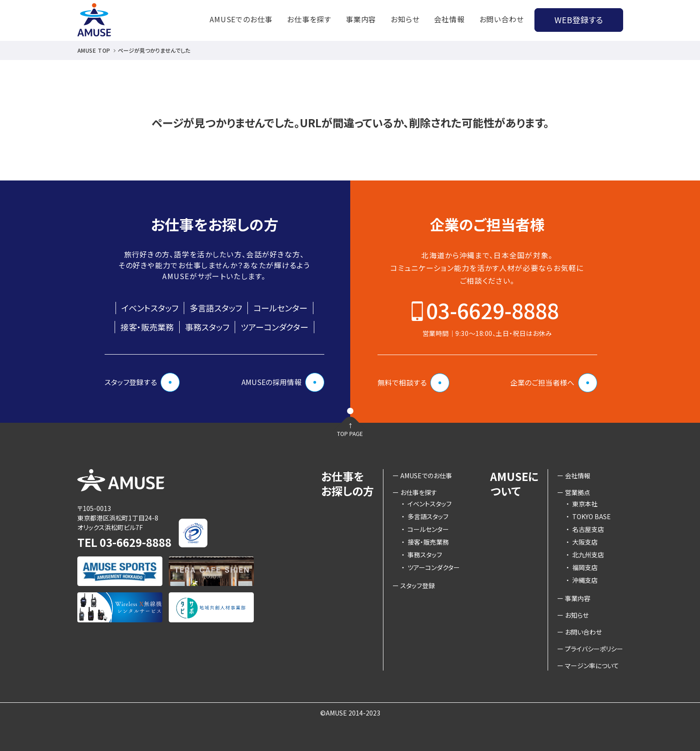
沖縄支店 (582, 580)
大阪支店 (582, 542)
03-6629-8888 (493, 310)
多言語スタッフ (216, 308)
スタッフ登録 (418, 586)
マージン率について (592, 666)
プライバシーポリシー (594, 649)
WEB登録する (579, 20)
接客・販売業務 (147, 327)
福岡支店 (582, 567)
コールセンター (280, 308)
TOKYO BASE (589, 516)
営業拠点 (578, 492)
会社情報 (449, 19)
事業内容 (361, 19)
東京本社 (582, 504)
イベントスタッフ (150, 308)
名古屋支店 (585, 529)
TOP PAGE (350, 441)
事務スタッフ (207, 327)
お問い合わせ (502, 19)
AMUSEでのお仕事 (241, 19)
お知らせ (405, 19)
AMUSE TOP (94, 50)
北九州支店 (585, 555)
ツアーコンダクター (274, 327)
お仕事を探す (309, 19)
